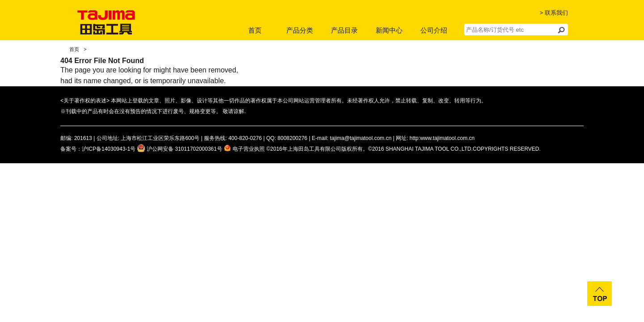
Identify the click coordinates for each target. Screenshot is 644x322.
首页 (255, 30)
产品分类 (300, 30)
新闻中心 (389, 30)
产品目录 (344, 30)
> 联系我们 (554, 13)
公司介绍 (434, 30)
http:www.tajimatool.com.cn (442, 138)
